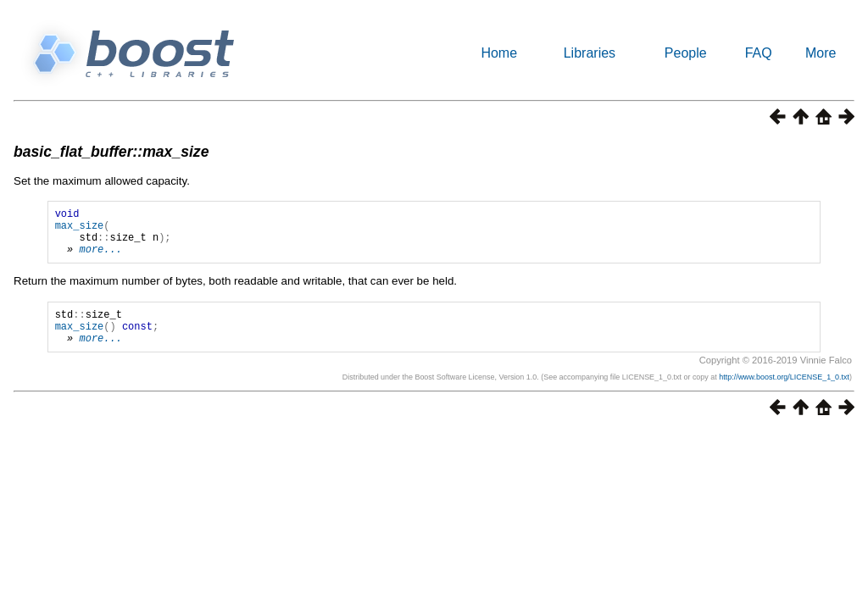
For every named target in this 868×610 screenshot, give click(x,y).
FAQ (759, 53)
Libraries (590, 53)
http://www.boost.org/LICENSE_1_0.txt (784, 395)
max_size (80, 230)
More (821, 53)
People (686, 53)
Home (499, 53)
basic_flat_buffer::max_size (111, 152)
